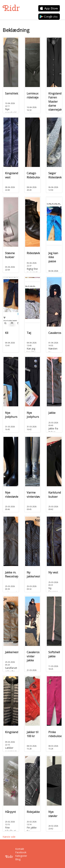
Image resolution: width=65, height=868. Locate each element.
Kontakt (18, 849)
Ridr (11, 8)
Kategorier (18, 856)
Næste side (9, 837)
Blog (18, 859)
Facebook (18, 852)
